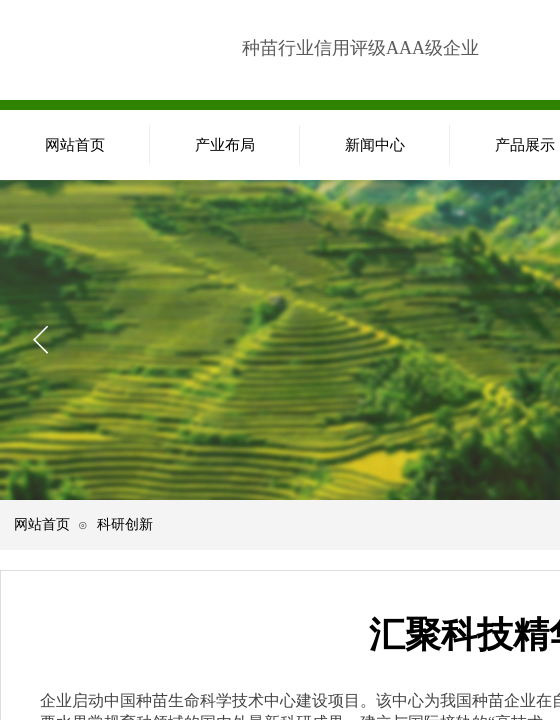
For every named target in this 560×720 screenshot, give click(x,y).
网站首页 (42, 524)
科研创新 (125, 524)
